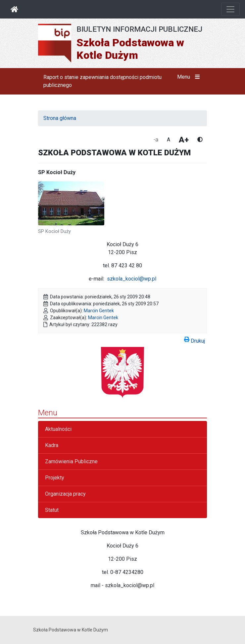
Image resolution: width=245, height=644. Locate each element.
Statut (52, 510)
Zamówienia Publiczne (71, 461)
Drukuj (195, 340)
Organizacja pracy (65, 494)
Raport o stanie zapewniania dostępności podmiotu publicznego (102, 81)
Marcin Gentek (99, 311)
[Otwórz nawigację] (230, 9)
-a (156, 140)
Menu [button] (190, 77)
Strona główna (60, 118)
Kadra (52, 445)
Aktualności (58, 429)
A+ (184, 140)
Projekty (55, 478)
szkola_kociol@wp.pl (132, 279)
